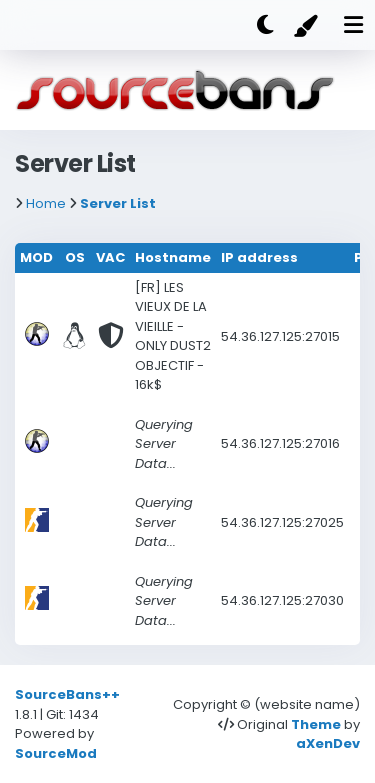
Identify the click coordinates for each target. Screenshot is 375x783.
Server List (118, 203)
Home (46, 203)
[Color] (309, 25)
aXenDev (328, 743)
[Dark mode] (265, 25)
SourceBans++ (67, 694)
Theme (316, 724)
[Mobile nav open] (353, 25)
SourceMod (56, 753)
